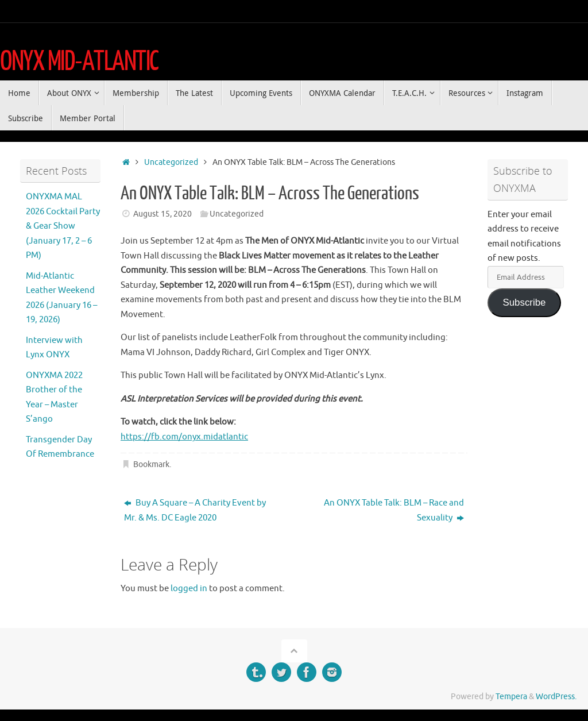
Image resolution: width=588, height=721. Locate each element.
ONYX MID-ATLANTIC (79, 61)
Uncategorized (171, 162)
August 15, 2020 (163, 214)
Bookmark (151, 464)
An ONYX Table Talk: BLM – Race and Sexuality (394, 510)
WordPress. (556, 697)
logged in (189, 589)
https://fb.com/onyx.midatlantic (184, 437)
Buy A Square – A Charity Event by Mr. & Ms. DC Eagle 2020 (195, 510)
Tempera (511, 697)
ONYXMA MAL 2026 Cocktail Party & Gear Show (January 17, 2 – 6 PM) (63, 226)
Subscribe (524, 302)
